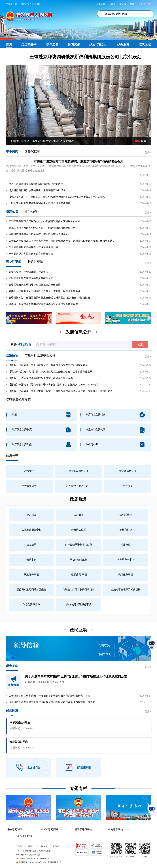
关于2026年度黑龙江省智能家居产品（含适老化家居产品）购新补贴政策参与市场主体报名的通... (62, 241)
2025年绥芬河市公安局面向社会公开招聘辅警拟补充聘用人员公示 (45, 221)
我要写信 (105, 646)
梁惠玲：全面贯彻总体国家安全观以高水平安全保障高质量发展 (43, 304)
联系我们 (32, 846)
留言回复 (12, 710)
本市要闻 (12, 151)
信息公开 (12, 456)
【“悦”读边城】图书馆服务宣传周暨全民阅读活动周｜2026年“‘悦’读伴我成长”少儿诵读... (57, 197)
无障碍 (112, 4)
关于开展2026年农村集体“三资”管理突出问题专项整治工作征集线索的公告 (76, 676)
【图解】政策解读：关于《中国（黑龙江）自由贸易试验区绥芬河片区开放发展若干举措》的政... (62, 391)
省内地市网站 (115, 829)
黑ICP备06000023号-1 (45, 858)
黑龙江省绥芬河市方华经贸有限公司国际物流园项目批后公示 (42, 228)
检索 (140, 344)
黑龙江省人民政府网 (30, 4)
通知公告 (12, 211)
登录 (141, 4)
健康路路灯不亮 (19, 742)
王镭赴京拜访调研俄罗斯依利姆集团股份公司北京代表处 (86, 57)
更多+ (148, 152)
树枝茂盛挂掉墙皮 (20, 723)
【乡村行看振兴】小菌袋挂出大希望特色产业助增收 (37, 190)
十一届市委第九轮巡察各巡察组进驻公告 (31, 254)
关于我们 (19, 846)
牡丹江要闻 (35, 262)
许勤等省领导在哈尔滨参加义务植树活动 (31, 278)
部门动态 (31, 211)
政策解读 (12, 355)
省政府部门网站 (83, 829)
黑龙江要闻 (14, 262)
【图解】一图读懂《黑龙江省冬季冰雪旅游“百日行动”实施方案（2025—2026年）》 (54, 385)
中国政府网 (11, 4)
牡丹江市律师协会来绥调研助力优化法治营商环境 (36, 184)
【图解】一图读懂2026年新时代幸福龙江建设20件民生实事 (41, 378)
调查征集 (12, 666)
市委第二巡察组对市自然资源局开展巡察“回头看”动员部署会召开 (78, 161)
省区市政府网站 (50, 829)
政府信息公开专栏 (18, 399)
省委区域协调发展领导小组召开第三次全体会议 (35, 285)
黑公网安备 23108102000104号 (29, 862)
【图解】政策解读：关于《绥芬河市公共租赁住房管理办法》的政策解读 (48, 365)
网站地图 (56, 846)
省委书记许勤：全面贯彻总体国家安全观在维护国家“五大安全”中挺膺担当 (49, 298)
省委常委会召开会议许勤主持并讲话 (28, 272)
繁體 (132, 4)
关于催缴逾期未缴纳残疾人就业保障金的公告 (33, 247)
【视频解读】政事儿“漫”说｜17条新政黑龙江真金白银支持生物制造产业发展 (51, 372)
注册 (149, 4)
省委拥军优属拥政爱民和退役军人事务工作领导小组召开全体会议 (45, 291)
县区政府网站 (24, 836)
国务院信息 (32, 151)
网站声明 (44, 846)
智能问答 (101, 4)
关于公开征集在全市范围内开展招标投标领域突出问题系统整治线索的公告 (49, 696)
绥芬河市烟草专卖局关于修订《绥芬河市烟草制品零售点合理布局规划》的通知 (52, 702)
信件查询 (105, 654)
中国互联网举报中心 (52, 862)
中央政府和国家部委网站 (19, 829)
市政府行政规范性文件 (40, 355)
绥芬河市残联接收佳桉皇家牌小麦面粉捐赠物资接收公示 (40, 234)
